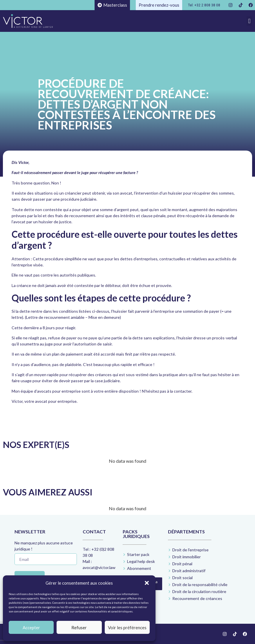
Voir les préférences (127, 627)
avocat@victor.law (99, 567)
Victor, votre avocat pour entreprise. (45, 401)
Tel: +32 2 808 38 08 (204, 5)
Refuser (79, 627)
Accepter (31, 627)
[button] (147, 583)
